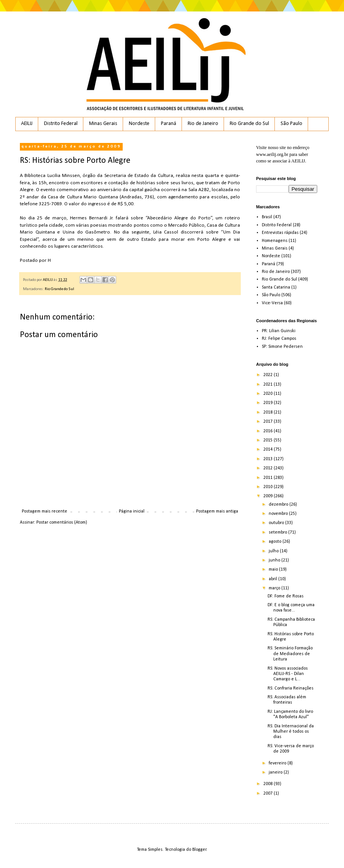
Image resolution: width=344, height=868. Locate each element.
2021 (269, 385)
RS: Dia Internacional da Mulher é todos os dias (291, 732)
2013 (269, 459)
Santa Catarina (276, 287)
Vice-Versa (272, 303)
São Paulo (291, 124)
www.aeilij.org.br (272, 154)
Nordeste (139, 124)
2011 (269, 478)
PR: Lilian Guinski (279, 331)
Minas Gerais (103, 124)
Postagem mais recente (45, 511)
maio (274, 569)
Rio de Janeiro (203, 124)
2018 (269, 412)
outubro (277, 523)
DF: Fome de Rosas (286, 596)
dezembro (279, 505)
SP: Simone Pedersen (282, 347)
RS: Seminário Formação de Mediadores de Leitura (290, 654)
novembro (279, 514)
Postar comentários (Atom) (62, 522)
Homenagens (275, 241)
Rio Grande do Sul (249, 124)
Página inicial (132, 511)
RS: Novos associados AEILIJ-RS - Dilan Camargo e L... (288, 674)
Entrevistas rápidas (280, 233)
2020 (269, 394)
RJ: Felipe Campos (279, 339)
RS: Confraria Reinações (290, 688)
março (275, 588)
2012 (269, 468)
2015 (269, 440)
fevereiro (278, 763)
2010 (269, 487)
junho (275, 560)
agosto (276, 542)
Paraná (169, 124)
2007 (269, 793)
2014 (269, 449)
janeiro (276, 772)
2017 (269, 422)
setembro (278, 532)
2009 (269, 496)
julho (274, 551)
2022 (269, 375)
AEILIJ (27, 124)
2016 (269, 431)
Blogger (199, 850)
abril (273, 579)
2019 (269, 403)
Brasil (267, 217)
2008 (269, 784)
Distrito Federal (61, 124)
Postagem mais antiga (217, 511)
